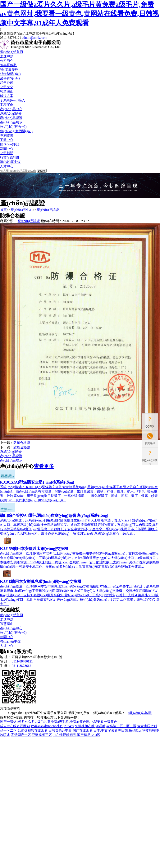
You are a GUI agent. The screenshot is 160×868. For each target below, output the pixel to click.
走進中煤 (7, 56)
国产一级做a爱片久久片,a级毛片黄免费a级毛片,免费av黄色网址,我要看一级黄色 (59, 722)
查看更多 (44, 466)
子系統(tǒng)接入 (13, 100)
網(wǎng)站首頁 (12, 52)
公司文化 (7, 87)
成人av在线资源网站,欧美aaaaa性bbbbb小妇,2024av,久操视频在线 (47, 726)
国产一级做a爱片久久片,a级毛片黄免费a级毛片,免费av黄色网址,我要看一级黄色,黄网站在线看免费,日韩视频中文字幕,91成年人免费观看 (79, 14)
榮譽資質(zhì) (10, 78)
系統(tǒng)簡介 (11, 113)
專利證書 (7, 135)
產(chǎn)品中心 (11, 109)
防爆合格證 (22, 443)
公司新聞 (7, 153)
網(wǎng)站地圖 (140, 713)
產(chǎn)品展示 (11, 122)
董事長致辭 (8, 65)
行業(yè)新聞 (9, 157)
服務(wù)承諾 (10, 144)
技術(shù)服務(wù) (13, 127)
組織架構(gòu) (10, 74)
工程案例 (7, 105)
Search (42, 171)
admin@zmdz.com (35, 38)
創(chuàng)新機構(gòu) (16, 131)
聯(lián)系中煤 (10, 162)
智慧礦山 (7, 91)
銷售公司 (7, 83)
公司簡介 (7, 61)
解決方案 (7, 96)
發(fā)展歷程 (9, 69)
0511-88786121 (22, 661)
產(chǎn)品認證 (11, 118)
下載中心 (7, 140)
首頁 (3, 210)
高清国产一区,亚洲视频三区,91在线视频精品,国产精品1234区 (56, 735)
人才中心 (7, 166)
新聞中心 (7, 149)
